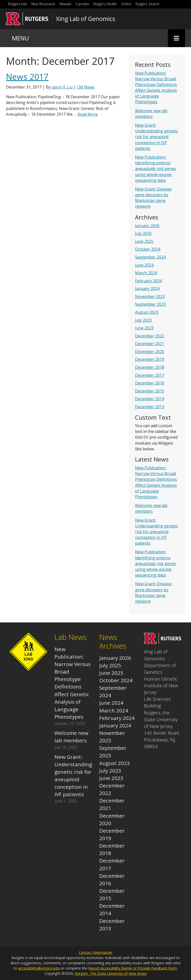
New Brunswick (43, 4)
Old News (86, 87)
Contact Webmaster (95, 952)
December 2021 (150, 344)
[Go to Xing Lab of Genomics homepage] (163, 642)
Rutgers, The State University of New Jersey (111, 973)
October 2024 (148, 249)
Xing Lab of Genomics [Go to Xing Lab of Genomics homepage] (86, 19)
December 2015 (150, 391)
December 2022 (150, 336)
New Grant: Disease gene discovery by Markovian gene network (153, 198)
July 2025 (143, 233)
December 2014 (150, 399)
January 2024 (147, 289)
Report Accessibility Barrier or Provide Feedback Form (133, 968)
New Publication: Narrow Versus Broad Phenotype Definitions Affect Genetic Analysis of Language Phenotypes (156, 88)
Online (126, 4)
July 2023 (143, 320)
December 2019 (150, 359)
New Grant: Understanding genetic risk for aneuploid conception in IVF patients (156, 137)
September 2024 (150, 257)
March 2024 (146, 273)
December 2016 (150, 383)
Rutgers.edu (18, 4)
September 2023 (150, 304)
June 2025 (144, 241)
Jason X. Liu (63, 87)
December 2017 (150, 375)
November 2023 (150, 296)
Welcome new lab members (151, 114)
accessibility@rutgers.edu (39, 968)
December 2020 (150, 352)
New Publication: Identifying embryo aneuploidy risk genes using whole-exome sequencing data (156, 169)
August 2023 (147, 312)
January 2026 (147, 226)
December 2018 (150, 367)
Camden (82, 4)
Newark (65, 4)
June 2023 (144, 328)
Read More (88, 114)
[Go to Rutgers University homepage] (27, 19)
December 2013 (150, 407)
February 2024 (148, 281)
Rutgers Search (147, 4)
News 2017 (27, 77)
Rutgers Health (105, 4)
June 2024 (144, 265)
